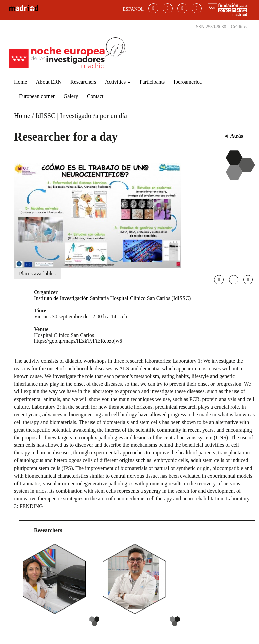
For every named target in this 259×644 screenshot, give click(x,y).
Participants (152, 82)
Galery (71, 96)
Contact (95, 96)
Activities (118, 82)
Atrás (237, 136)
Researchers (83, 82)
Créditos (239, 27)
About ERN (49, 82)
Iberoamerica (188, 82)
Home (21, 82)
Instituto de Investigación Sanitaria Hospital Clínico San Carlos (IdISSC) (112, 298)
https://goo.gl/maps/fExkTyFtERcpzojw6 (78, 341)
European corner (37, 96)
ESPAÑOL (134, 9)
